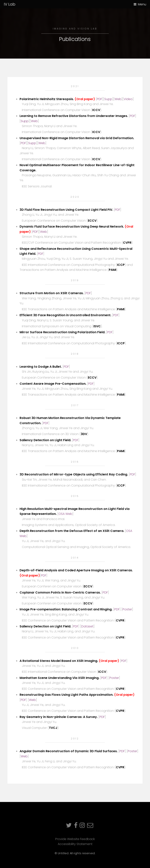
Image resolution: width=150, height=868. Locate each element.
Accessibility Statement (75, 844)
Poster (127, 609)
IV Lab (10, 4)
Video (128, 99)
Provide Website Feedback (75, 839)
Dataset (87, 626)
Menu (142, 4)
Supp (108, 99)
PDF (99, 99)
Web (118, 99)
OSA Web (65, 514)
